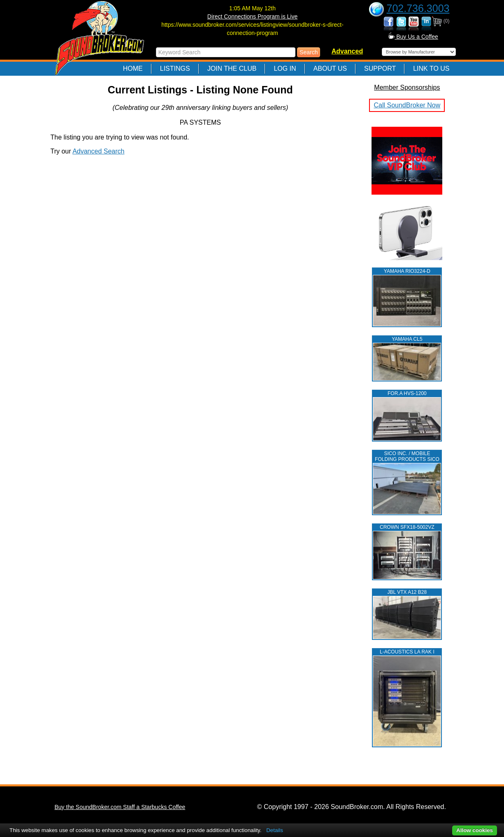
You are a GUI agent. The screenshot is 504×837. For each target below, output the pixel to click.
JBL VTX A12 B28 (407, 592)
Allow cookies (475, 830)
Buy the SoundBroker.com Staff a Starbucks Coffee (120, 807)
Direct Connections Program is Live (252, 16)
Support (380, 69)
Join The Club (232, 69)
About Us (330, 69)
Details (275, 830)
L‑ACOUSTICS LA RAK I (407, 652)
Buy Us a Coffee (413, 37)
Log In (285, 69)
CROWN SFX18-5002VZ (407, 527)
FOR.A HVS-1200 (407, 393)
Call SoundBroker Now (407, 105)
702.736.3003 (418, 8)
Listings (175, 69)
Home (133, 69)
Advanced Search (98, 151)
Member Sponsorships (407, 87)
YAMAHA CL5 (407, 339)
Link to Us (431, 69)
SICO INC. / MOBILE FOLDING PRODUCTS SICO (407, 456)
